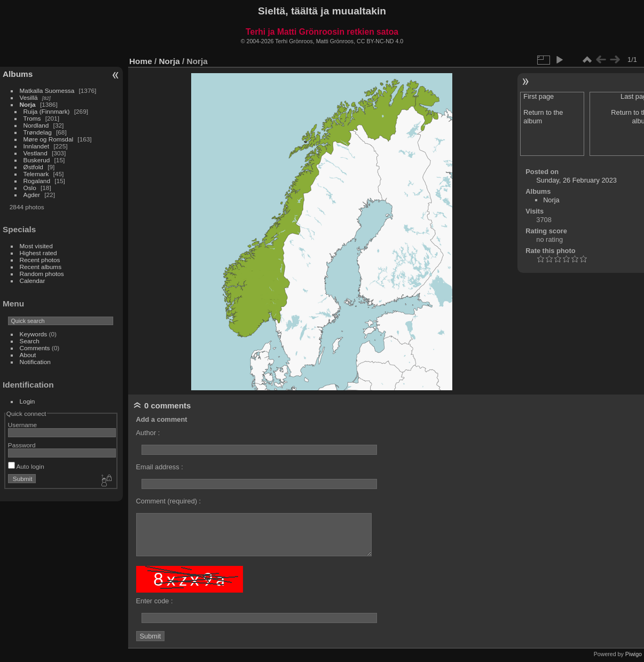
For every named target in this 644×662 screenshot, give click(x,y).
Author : (148, 433)
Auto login (26, 466)
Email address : (160, 467)
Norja (28, 104)
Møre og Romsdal (49, 139)
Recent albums (41, 267)
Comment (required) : (169, 501)
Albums (18, 74)
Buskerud (37, 160)
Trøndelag (38, 132)
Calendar (33, 281)
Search (30, 341)
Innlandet (36, 146)
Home (141, 61)
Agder (32, 195)
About (28, 355)
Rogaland (37, 181)
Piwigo (634, 654)
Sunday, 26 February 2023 (576, 180)
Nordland (36, 125)
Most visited (36, 246)
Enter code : (155, 601)
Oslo (30, 188)
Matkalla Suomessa (47, 90)
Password (22, 445)
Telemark (36, 174)
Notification (35, 362)
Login (28, 401)
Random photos (42, 274)
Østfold (33, 167)
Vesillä (29, 97)
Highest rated (38, 253)
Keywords (34, 334)
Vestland (36, 153)
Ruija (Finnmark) (47, 111)
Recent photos (40, 260)
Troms (32, 118)
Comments (35, 348)
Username (22, 425)
